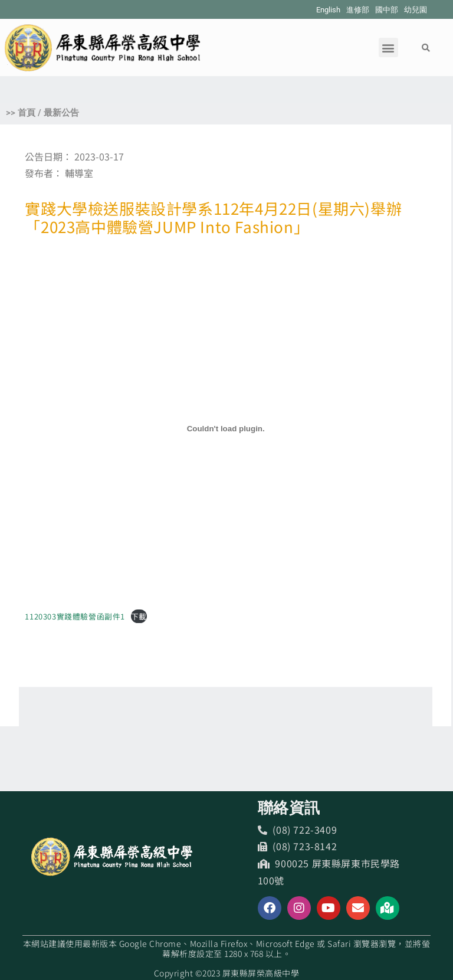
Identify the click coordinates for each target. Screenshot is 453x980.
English (328, 10)
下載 (139, 616)
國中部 (387, 10)
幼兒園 (416, 10)
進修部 (358, 10)
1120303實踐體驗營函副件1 (75, 616)
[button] (388, 47)
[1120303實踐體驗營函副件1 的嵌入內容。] (226, 429)
